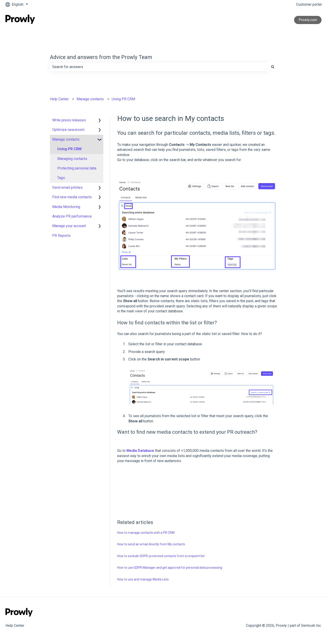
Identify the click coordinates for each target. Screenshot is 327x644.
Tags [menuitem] (61, 178)
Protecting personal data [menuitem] (77, 168)
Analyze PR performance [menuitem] (72, 216)
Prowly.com (308, 20)
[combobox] (159, 67)
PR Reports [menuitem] (61, 236)
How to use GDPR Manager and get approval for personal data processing (170, 568)
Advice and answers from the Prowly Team (101, 57)
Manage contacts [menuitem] (66, 139)
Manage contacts (90, 99)
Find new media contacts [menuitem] (72, 197)
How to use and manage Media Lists (143, 579)
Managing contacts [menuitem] (72, 159)
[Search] (273, 67)
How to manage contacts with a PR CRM (146, 533)
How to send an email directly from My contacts (151, 544)
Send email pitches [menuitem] (67, 187)
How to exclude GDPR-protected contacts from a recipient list (161, 556)
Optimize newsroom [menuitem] (68, 130)
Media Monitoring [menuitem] (66, 207)
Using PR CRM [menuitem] (69, 149)
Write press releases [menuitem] (69, 120)
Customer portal (309, 4)
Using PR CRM (123, 99)
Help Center (59, 99)
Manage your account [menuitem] (69, 226)
